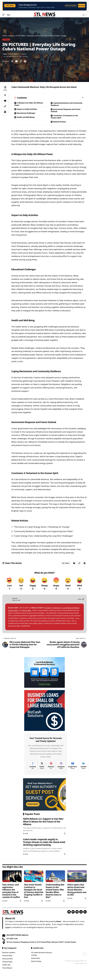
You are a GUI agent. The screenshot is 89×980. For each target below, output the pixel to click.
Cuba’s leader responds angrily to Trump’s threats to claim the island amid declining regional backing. (44, 845)
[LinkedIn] (83, 768)
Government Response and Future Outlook (64, 111)
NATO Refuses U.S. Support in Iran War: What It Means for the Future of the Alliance (43, 824)
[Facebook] (83, 602)
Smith (5, 54)
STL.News (48, 610)
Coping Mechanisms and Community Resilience (63, 104)
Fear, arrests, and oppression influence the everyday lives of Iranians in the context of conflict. (11, 893)
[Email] (16, 61)
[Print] (25, 61)
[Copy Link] (21, 61)
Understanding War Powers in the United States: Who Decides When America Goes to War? (55, 893)
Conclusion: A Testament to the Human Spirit (66, 118)
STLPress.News (19, 613)
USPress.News (33, 613)
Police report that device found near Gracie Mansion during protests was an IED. (77, 892)
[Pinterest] (51, 768)
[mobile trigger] (4, 15)
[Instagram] (61, 768)
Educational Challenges (27, 114)
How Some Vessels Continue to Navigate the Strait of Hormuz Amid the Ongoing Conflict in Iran (34, 893)
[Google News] (73, 768)
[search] (78, 15)
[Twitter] (42, 768)
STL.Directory (57, 610)
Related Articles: (60, 123)
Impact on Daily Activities (28, 110)
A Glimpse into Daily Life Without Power (30, 104)
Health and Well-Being (27, 118)
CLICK (8, 930)
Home (5, 36)
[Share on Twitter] (12, 61)
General (12, 36)
